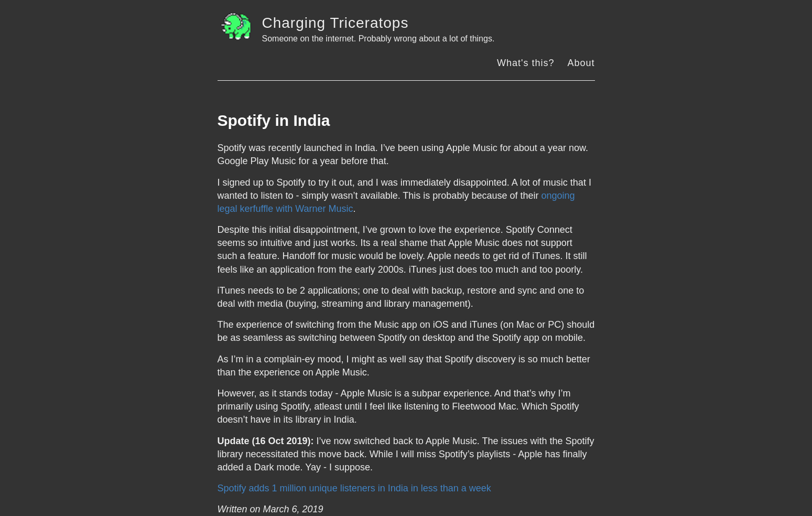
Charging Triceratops (335, 23)
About (581, 63)
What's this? (526, 63)
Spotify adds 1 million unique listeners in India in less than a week (354, 488)
